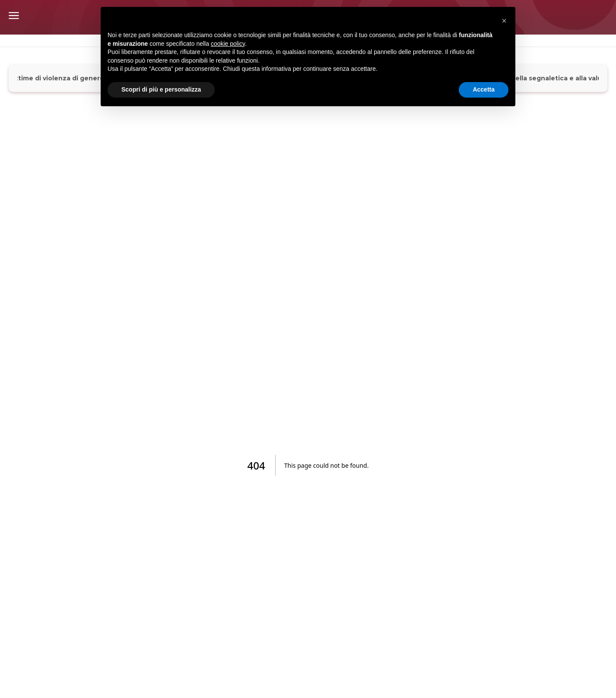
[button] (504, 21)
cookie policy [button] (228, 44)
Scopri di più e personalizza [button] (161, 89)
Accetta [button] (484, 89)
